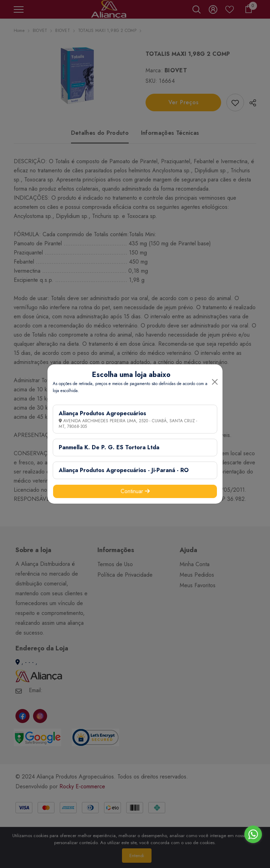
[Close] (215, 382)
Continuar (135, 491)
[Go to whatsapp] (253, 834)
